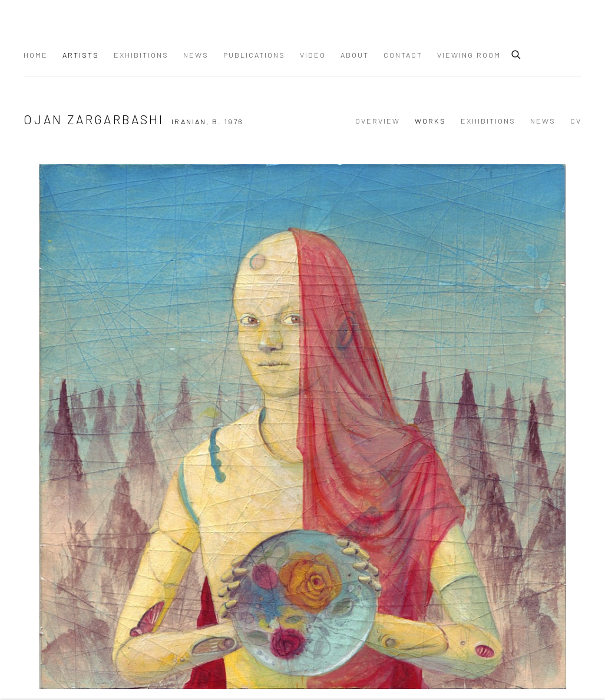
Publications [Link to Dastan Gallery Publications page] (254, 55)
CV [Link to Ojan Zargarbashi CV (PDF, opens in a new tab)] (576, 121)
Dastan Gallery (65, 28)
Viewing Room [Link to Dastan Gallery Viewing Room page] (469, 55)
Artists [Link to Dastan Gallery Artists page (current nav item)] (81, 55)
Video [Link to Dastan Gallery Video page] (313, 55)
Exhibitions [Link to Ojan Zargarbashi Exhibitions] (488, 121)
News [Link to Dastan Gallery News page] (196, 55)
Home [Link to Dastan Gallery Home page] (36, 55)
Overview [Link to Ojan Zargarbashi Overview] (378, 121)
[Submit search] (517, 53)
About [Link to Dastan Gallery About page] (355, 55)
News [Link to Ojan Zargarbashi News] (543, 121)
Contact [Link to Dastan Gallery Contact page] (403, 55)
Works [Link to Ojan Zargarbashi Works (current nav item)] (430, 121)
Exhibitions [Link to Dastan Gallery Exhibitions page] (141, 55)
